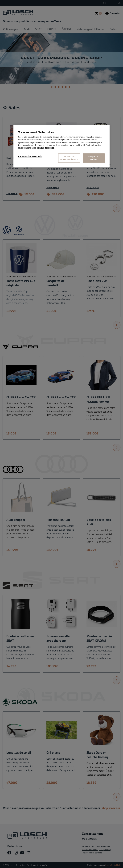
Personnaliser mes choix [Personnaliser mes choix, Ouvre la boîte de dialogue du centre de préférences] (30, 156)
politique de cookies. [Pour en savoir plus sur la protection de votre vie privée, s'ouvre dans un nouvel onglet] (46, 148)
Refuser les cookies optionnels (69, 158)
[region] (61, 146)
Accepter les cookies (94, 158)
